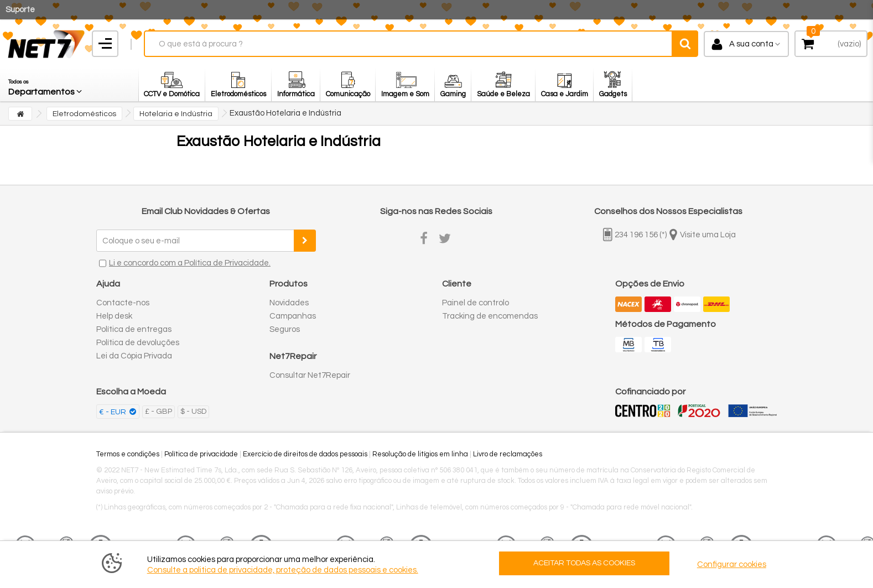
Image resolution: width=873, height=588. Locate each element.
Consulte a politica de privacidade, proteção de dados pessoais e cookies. (283, 570)
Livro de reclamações (508, 454)
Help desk (114, 316)
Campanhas (293, 316)
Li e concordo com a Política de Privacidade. (190, 263)
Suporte (20, 10)
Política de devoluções (138, 343)
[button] (46, 85)
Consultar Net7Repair (310, 375)
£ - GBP (159, 412)
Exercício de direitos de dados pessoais (305, 454)
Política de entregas (134, 329)
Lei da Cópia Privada (134, 356)
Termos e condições (128, 454)
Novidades (289, 303)
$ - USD (193, 412)
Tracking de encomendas (490, 316)
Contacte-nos (123, 303)
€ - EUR (113, 412)
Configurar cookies (732, 564)
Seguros (285, 329)
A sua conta (751, 44)
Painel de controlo (476, 303)
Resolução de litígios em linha (420, 454)
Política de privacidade (201, 454)
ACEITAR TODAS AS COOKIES (584, 563)
